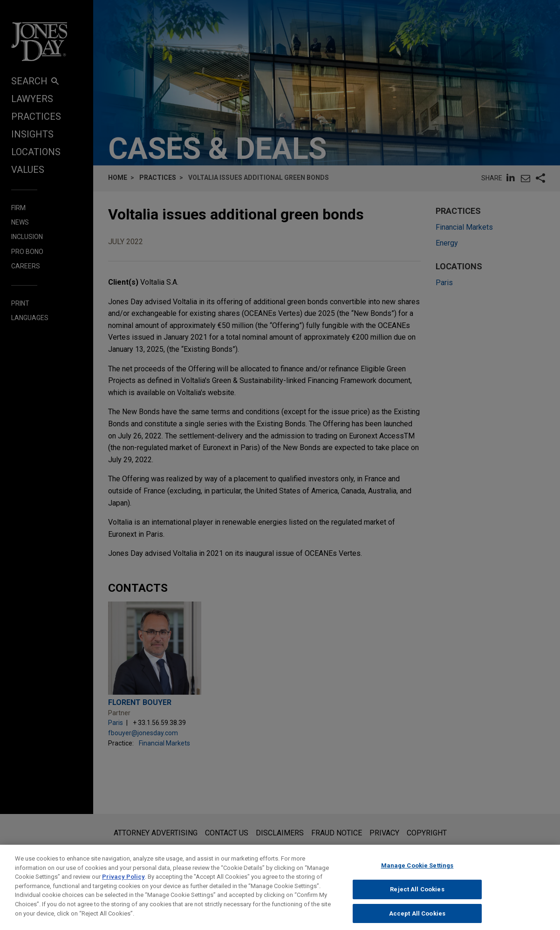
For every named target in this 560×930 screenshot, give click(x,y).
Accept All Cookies (417, 920)
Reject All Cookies (417, 895)
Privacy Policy (123, 883)
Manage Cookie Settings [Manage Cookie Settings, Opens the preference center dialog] (417, 872)
